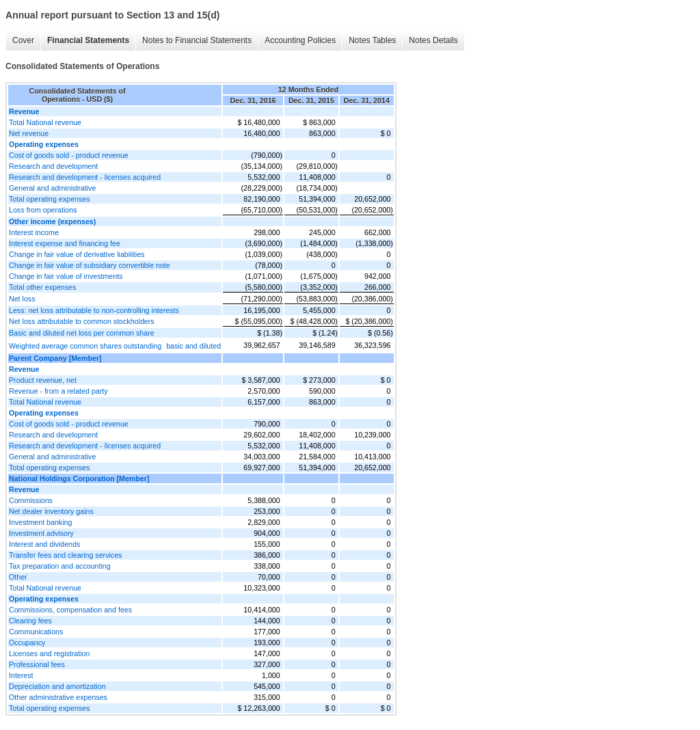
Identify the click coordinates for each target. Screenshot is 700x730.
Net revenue (29, 133)
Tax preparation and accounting (60, 566)
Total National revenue (45, 122)
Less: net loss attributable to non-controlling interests (94, 310)
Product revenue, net (43, 380)
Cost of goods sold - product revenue (69, 155)
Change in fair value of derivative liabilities (77, 254)
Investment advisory (41, 533)
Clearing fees (30, 621)
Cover (23, 40)
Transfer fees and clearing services (65, 555)
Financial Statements (88, 40)
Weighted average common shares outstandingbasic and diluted (115, 346)
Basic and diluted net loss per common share (82, 333)
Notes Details (433, 40)
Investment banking (40, 522)
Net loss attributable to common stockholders (82, 321)
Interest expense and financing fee (65, 243)
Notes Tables (372, 40)
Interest (21, 675)
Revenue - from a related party (58, 391)
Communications (36, 632)
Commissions (31, 500)
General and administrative (52, 188)
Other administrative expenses (58, 697)
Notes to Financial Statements (197, 40)
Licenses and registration (49, 653)
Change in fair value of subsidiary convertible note (90, 265)
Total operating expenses (49, 199)
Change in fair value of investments (66, 276)
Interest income (34, 232)
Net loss (22, 299)
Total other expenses (42, 287)
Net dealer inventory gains (51, 511)
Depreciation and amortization (57, 686)
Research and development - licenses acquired (85, 177)
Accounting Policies (300, 40)
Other (18, 577)
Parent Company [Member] (55, 358)
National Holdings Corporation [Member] (79, 478)
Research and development (53, 166)
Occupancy (27, 643)
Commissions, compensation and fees (70, 610)
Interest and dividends (44, 544)
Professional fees (37, 664)
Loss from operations (43, 210)
